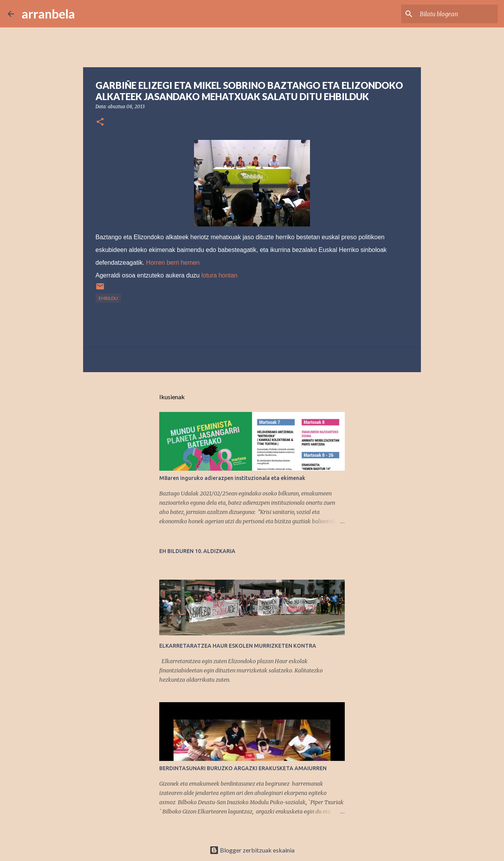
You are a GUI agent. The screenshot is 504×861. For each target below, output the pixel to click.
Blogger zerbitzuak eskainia (252, 850)
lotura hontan (219, 275)
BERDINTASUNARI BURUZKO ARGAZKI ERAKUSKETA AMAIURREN (243, 768)
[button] (100, 122)
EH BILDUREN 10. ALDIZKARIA (197, 551)
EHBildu (108, 298)
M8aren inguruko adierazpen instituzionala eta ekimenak (232, 478)
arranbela (48, 14)
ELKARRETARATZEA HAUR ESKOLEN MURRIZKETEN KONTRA (238, 646)
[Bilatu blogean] (457, 14)
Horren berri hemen (172, 263)
